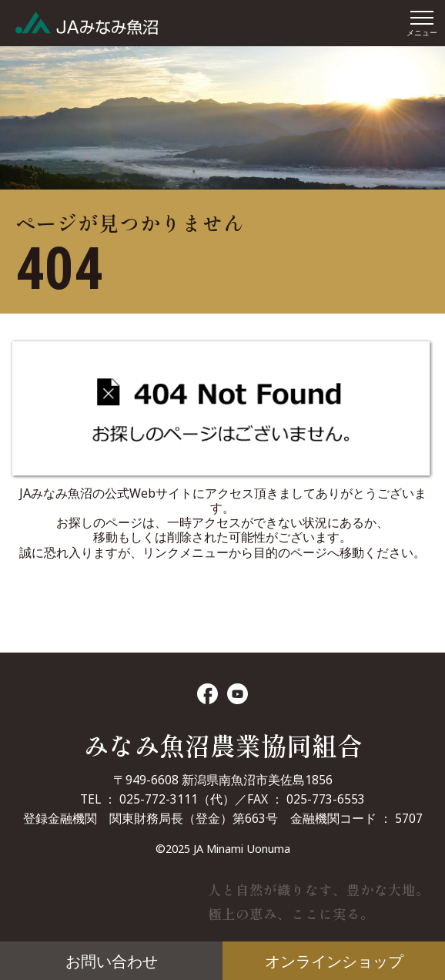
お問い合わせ (112, 961)
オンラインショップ (334, 961)
